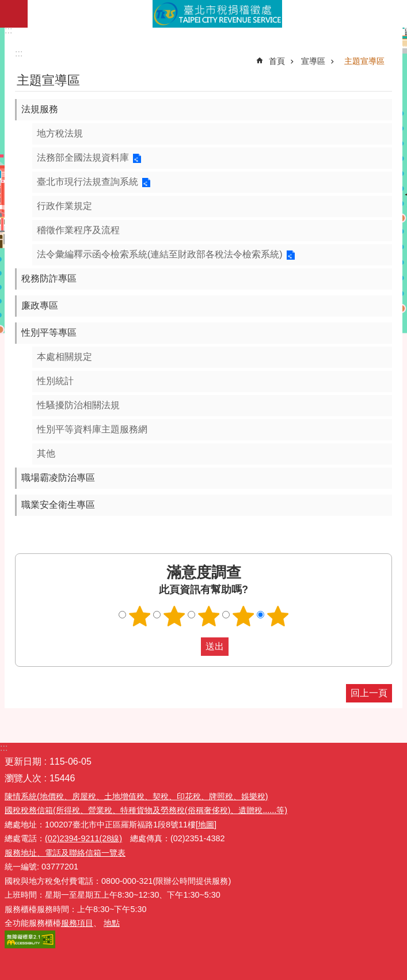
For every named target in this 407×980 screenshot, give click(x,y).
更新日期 (23, 761)
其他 (46, 453)
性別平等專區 (49, 333)
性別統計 (55, 381)
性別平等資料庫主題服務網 (92, 429)
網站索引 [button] (14, 14)
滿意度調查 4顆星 (243, 616)
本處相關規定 (64, 357)
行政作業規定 (64, 206)
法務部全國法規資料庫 (83, 157)
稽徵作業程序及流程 (78, 230)
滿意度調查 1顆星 (139, 616)
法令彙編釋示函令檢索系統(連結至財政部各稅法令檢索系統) (160, 254)
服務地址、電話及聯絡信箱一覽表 (65, 853)
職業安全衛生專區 (58, 505)
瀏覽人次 (23, 778)
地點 (112, 923)
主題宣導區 (364, 61)
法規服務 (40, 109)
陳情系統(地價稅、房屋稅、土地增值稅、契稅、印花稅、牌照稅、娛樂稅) (136, 796)
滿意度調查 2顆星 (174, 616)
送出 (190, 647)
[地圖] (206, 825)
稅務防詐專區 (49, 278)
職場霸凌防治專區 (58, 478)
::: (8, 30)
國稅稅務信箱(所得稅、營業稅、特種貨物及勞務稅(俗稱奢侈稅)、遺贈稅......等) (146, 810)
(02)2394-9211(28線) (83, 838)
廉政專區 (40, 305)
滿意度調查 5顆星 (277, 616)
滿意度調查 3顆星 (208, 616)
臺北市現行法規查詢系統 (88, 182)
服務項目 (77, 923)
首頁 (277, 61)
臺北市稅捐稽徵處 (217, 14)
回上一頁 (369, 693)
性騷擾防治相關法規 (78, 405)
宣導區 (313, 61)
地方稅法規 (60, 133)
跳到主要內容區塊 (6, 6)
